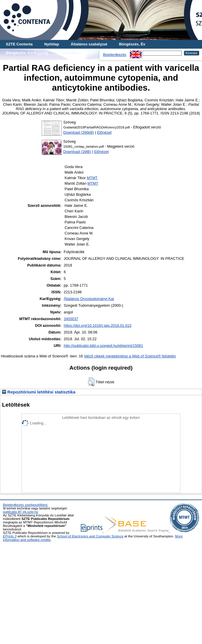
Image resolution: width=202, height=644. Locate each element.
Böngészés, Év (132, 44)
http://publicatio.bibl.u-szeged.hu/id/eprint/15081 (103, 346)
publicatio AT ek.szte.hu (21, 512)
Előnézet (104, 132)
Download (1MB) (77, 152)
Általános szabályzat (89, 44)
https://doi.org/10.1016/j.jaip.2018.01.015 (97, 325)
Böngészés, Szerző (77, 53)
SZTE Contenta (19, 44)
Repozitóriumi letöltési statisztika (39, 392)
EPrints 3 (10, 536)
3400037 (71, 319)
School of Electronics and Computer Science (90, 536)
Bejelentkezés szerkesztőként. (26, 505)
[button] (91, 382)
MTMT (92, 178)
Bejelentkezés (115, 55)
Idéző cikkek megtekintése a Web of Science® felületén (130, 356)
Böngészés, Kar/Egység (27, 53)
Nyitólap (52, 44)
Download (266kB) (79, 132)
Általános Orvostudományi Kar (89, 299)
